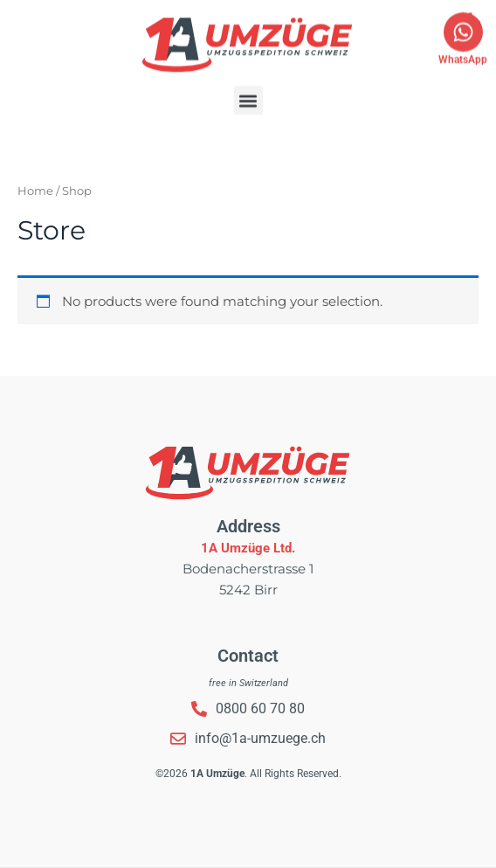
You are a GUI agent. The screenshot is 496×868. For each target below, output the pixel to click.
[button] (248, 88)
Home (35, 191)
